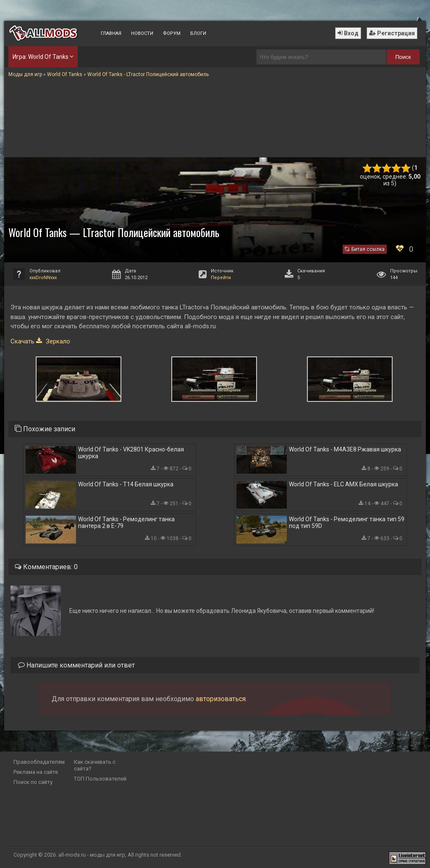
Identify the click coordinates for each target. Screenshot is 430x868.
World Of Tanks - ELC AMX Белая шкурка (343, 484)
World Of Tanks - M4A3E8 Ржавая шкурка (345, 449)
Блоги (198, 33)
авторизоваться (221, 699)
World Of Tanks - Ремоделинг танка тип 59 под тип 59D (347, 522)
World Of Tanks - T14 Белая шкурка (126, 484)
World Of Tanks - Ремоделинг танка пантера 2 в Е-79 (126, 522)
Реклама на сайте (36, 772)
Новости (142, 33)
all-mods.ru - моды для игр (92, 855)
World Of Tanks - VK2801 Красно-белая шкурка (131, 453)
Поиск (403, 57)
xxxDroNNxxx (43, 278)
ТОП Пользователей (100, 779)
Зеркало (57, 341)
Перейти (221, 278)
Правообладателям (39, 762)
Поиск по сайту (33, 782)
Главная (111, 33)
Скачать (22, 341)
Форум (172, 33)
